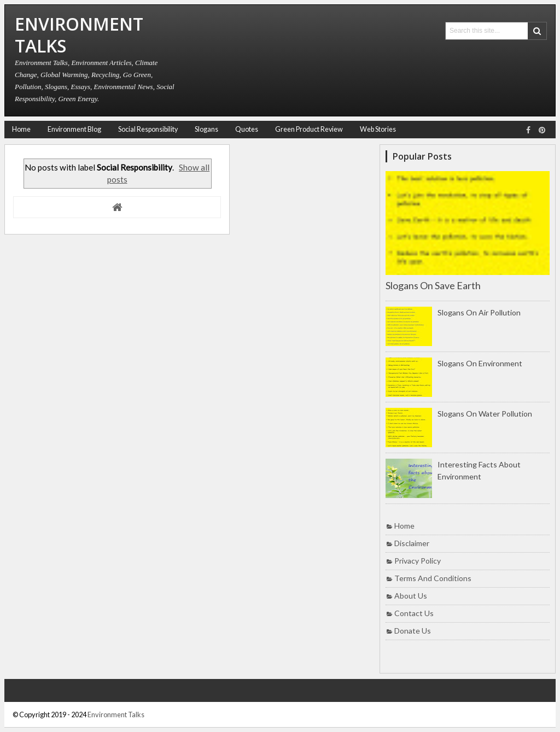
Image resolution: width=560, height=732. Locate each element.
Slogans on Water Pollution (485, 414)
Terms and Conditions (433, 578)
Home (21, 129)
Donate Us (413, 631)
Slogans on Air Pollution (479, 312)
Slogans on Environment (480, 363)
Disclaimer (412, 543)
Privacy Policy (418, 561)
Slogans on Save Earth (433, 285)
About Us (411, 596)
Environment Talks (116, 715)
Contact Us (414, 613)
